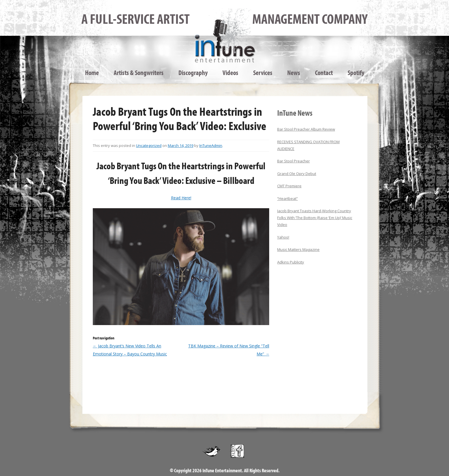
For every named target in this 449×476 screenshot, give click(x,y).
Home (92, 72)
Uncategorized (149, 145)
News (294, 72)
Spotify (356, 72)
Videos (230, 72)
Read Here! (181, 198)
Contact (324, 72)
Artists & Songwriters (139, 72)
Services (263, 72)
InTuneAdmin (211, 145)
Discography (193, 72)
